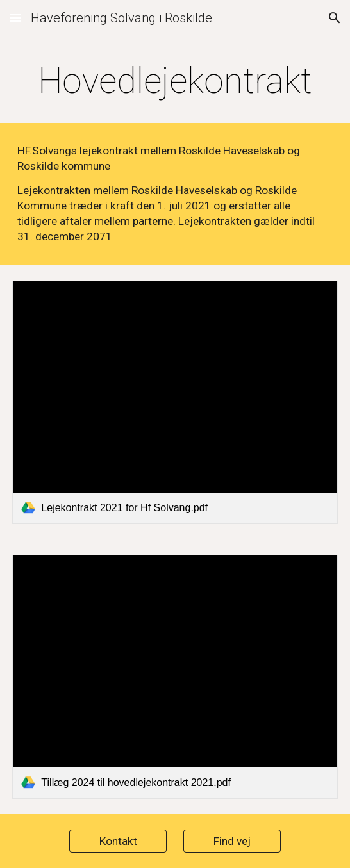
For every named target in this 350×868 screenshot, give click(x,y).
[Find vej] (232, 841)
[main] (175, 81)
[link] (175, 402)
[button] (15, 18)
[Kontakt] (118, 841)
